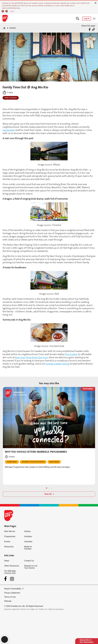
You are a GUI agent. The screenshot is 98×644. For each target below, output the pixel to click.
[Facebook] (6, 579)
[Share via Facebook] (90, 30)
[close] (95, 3)
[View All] (49, 494)
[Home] (4, 28)
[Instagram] (12, 579)
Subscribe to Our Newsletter (87, 641)
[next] (7, 11)
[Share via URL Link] (93, 30)
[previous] (3, 11)
